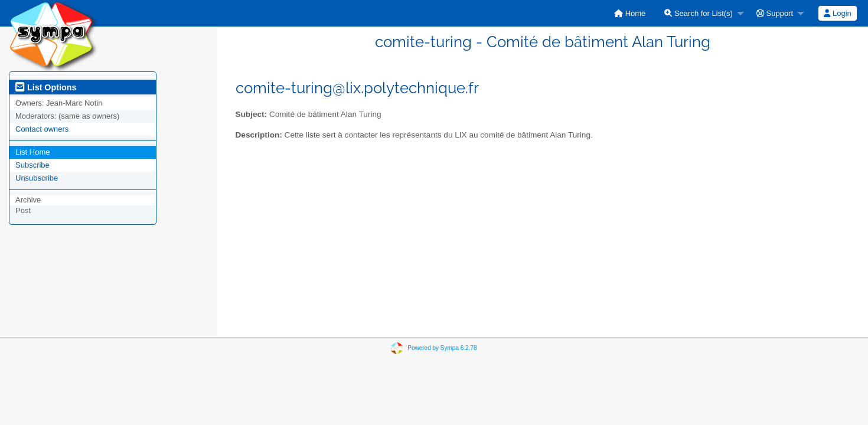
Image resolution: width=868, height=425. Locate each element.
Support (775, 13)
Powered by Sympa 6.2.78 (442, 348)
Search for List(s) (699, 13)
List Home (33, 152)
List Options (46, 87)
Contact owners (42, 129)
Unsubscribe (37, 178)
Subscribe (32, 165)
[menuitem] (630, 13)
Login (837, 13)
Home (630, 13)
